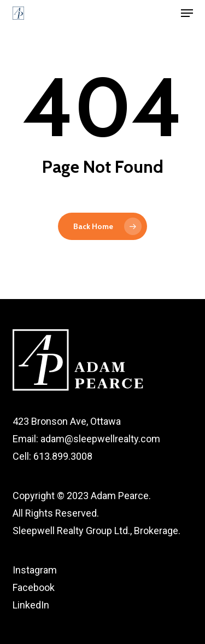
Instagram (35, 570)
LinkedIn (31, 605)
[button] (187, 13)
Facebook (34, 587)
